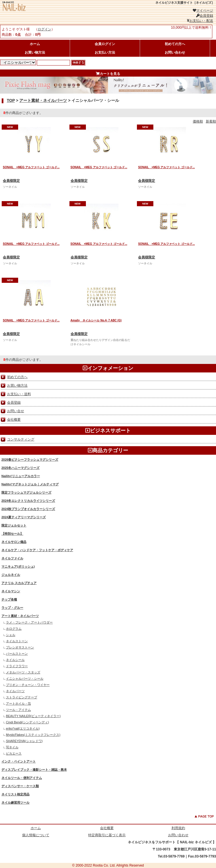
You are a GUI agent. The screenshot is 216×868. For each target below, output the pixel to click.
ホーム (35, 44)
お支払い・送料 (19, 394)
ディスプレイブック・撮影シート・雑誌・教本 (34, 770)
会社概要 (14, 420)
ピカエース (14, 753)
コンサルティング (21, 439)
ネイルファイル (12, 558)
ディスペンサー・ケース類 (20, 786)
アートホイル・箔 (18, 703)
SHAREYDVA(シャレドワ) (24, 741)
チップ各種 (9, 599)
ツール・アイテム (18, 710)
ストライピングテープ (22, 697)
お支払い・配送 (200, 21)
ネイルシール (15, 660)
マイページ (203, 10)
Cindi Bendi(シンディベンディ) (27, 722)
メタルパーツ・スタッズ (23, 672)
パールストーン (17, 654)
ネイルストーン (17, 641)
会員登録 (205, 16)
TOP (11, 100)
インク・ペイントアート (19, 761)
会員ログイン (105, 44)
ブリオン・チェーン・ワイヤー (28, 685)
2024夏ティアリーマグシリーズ (24, 517)
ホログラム (14, 629)
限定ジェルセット (14, 525)
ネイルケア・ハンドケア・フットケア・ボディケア (37, 550)
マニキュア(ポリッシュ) (18, 566)
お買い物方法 (35, 52)
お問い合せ (16, 411)
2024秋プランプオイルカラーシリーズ (28, 509)
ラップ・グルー (12, 608)
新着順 (211, 121)
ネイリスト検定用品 (15, 794)
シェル (11, 635)
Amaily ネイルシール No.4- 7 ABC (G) (96, 320)
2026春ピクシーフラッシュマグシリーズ (30, 460)
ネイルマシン (11, 591)
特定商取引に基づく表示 (107, 835)
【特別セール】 (12, 534)
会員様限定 (11, 181)
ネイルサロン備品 (14, 542)
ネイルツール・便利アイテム (22, 778)
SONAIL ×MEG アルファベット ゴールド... (31, 167)
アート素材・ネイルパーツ (43, 100)
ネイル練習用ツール (15, 802)
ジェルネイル (11, 575)
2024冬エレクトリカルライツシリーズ (28, 501)
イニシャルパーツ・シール (25, 679)
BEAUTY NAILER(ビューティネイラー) (33, 716)
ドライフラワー (17, 666)
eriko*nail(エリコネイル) (23, 728)
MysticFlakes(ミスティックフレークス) (33, 735)
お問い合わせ (175, 52)
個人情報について (36, 835)
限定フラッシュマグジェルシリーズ (26, 492)
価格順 (198, 121)
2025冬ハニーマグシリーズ (20, 468)
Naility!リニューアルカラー (21, 476)
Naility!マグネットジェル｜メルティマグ (30, 484)
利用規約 (178, 828)
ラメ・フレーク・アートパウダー (29, 622)
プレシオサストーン (20, 647)
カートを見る (108, 74)
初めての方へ (175, 44)
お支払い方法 (105, 52)
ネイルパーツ (15, 691)
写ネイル (12, 747)
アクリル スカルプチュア (19, 583)
